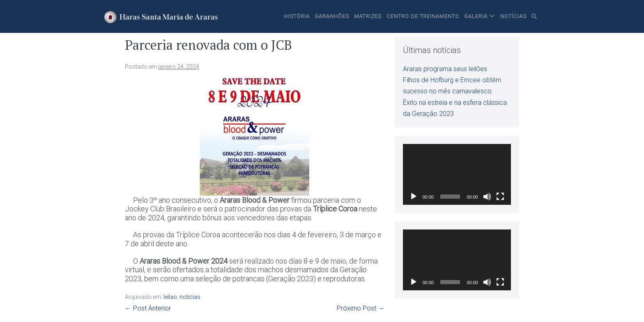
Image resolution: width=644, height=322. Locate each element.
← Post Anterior (148, 308)
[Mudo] (487, 197)
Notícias (513, 16)
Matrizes (368, 16)
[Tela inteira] (500, 197)
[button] (534, 16)
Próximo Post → (361, 308)
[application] (457, 174)
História (297, 16)
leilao (170, 297)
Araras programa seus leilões (445, 69)
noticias (190, 297)
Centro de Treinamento (423, 16)
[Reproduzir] (414, 197)
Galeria (476, 16)
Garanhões (332, 16)
